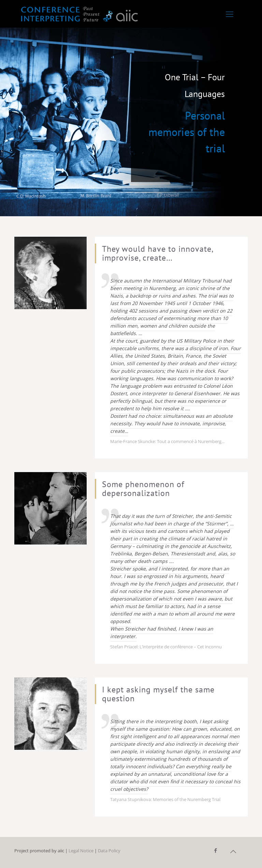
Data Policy (109, 851)
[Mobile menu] (230, 14)
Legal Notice (81, 851)
